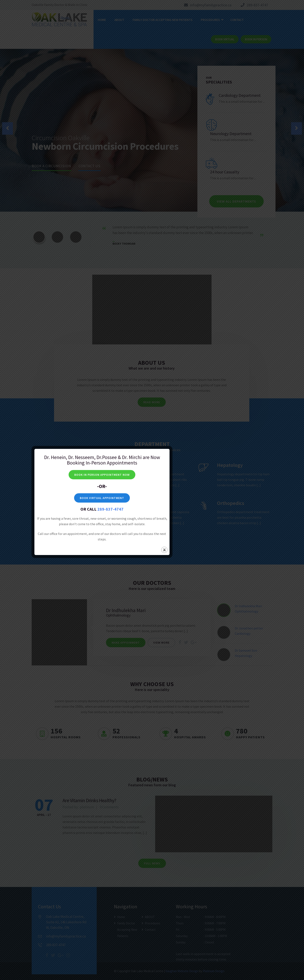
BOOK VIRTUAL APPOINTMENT (152, 81)
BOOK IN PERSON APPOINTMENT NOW (152, 58)
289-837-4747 (160, 92)
